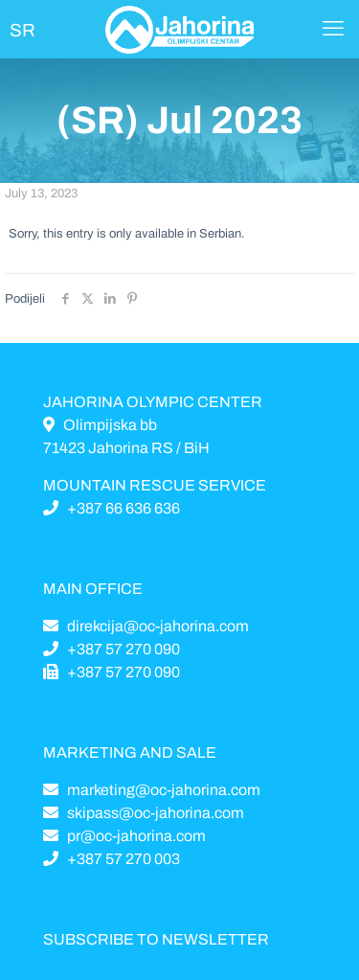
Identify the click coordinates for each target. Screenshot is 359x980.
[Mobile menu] (333, 29)
